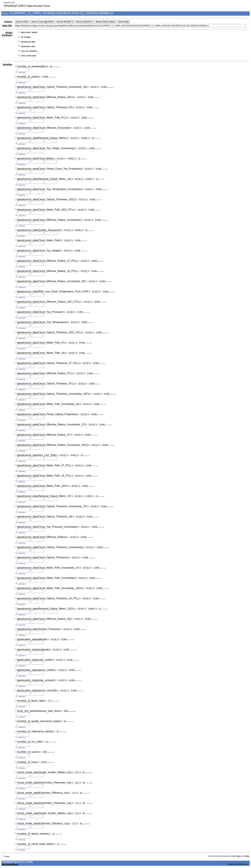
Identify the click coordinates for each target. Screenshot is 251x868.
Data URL (7, 26)
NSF (234, 856)
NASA (238, 856)
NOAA (247, 856)
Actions (8, 22)
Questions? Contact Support (238, 864)
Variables (8, 64)
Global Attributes (7, 34)
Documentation (10, 864)
